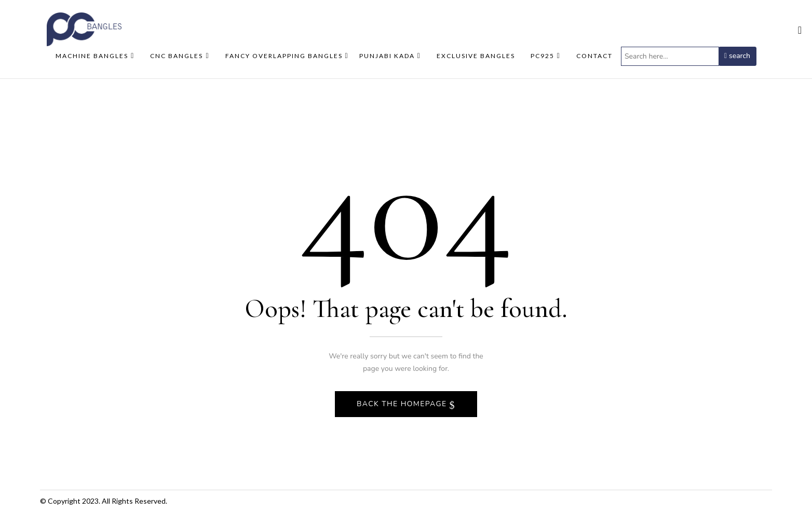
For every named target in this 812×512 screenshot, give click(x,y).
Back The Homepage (403, 404)
